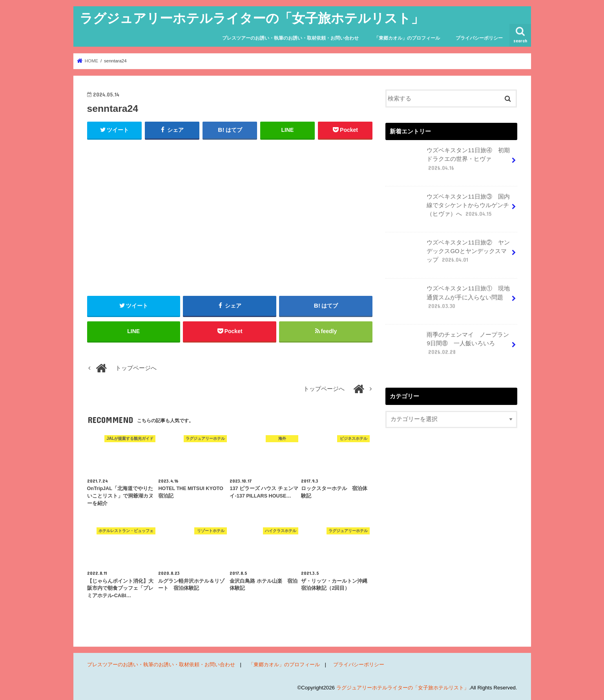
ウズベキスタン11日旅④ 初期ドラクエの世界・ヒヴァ (448, 162)
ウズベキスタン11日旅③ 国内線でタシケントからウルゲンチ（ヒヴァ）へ (448, 208)
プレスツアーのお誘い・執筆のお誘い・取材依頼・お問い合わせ (290, 38)
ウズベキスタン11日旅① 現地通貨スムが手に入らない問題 (448, 300)
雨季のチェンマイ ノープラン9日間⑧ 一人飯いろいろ (448, 346)
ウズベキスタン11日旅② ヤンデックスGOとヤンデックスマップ (448, 254)
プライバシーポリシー (479, 38)
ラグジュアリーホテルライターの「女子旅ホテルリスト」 (252, 18)
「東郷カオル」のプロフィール (407, 38)
